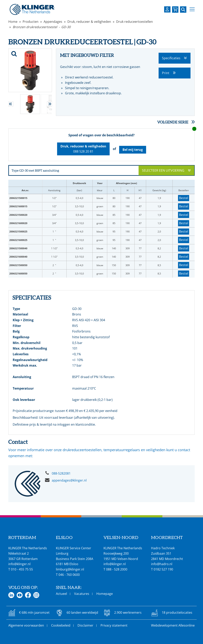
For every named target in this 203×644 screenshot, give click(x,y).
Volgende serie (173, 122)
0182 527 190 (163, 569)
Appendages (53, 22)
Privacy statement (114, 625)
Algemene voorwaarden (26, 625)
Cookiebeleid (61, 625)
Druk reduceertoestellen (135, 22)
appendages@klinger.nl (69, 480)
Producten (31, 22)
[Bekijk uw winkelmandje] (175, 10)
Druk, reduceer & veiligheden (89, 22)
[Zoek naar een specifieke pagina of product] (183, 10)
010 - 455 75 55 (22, 569)
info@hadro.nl (162, 564)
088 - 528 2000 (117, 569)
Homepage (105, 594)
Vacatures (82, 594)
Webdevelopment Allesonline (173, 625)
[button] (192, 9)
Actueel (61, 594)
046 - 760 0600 (69, 575)
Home (13, 22)
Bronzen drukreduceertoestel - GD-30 (42, 27)
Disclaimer (85, 625)
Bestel (184, 198)
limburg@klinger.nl (70, 569)
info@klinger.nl (19, 564)
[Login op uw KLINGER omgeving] (167, 9)
